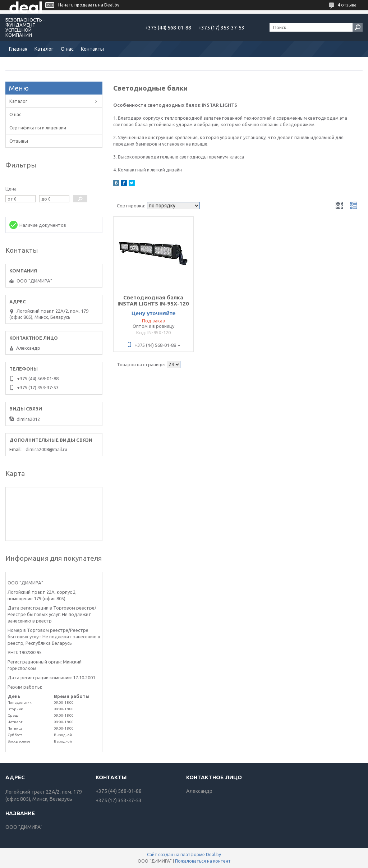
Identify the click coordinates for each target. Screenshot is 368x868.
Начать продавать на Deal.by (89, 5)
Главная (18, 49)
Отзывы (19, 141)
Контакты (92, 49)
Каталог (44, 49)
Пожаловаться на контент (203, 861)
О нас (67, 49)
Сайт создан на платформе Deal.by (184, 855)
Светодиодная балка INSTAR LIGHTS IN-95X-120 (153, 300)
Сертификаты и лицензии (38, 128)
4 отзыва (347, 5)
